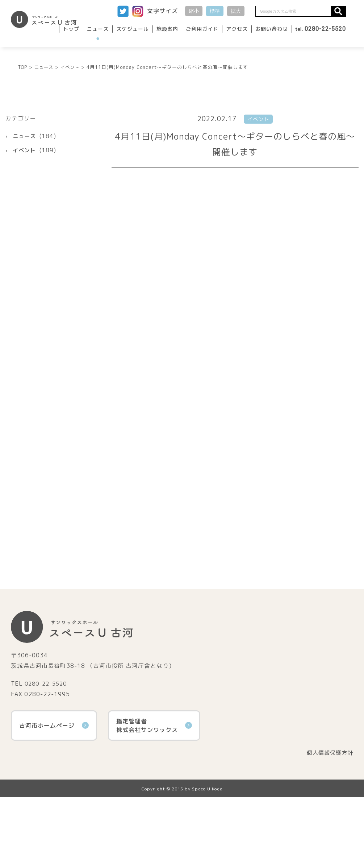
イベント (25, 220)
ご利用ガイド (202, 29)
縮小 (194, 11)
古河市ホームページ (54, 795)
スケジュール (133, 29)
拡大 (236, 11)
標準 (215, 11)
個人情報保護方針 (329, 823)
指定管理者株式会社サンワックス (154, 795)
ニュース (98, 29)
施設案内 (167, 29)
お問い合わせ (272, 29)
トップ (71, 29)
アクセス (237, 29)
